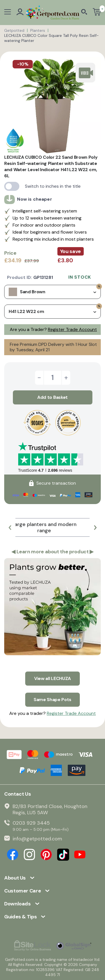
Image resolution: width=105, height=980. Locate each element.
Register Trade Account (72, 329)
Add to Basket (53, 397)
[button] (10, 527)
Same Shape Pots (53, 700)
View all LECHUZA (53, 678)
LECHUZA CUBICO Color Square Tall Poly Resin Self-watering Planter (52, 38)
